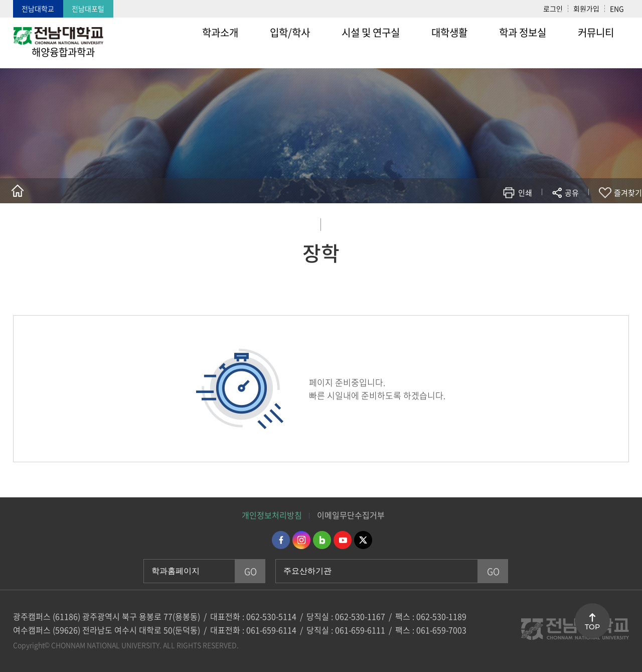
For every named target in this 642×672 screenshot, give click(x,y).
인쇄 (525, 193)
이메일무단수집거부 (351, 515)
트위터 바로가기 (363, 540)
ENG (617, 9)
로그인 (553, 9)
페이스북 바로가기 (281, 540)
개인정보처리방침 (272, 515)
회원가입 (586, 9)
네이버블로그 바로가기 (322, 540)
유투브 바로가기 (343, 540)
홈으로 (18, 191)
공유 (572, 193)
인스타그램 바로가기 (301, 540)
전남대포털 (88, 9)
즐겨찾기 (628, 193)
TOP (592, 627)
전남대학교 (38, 9)
